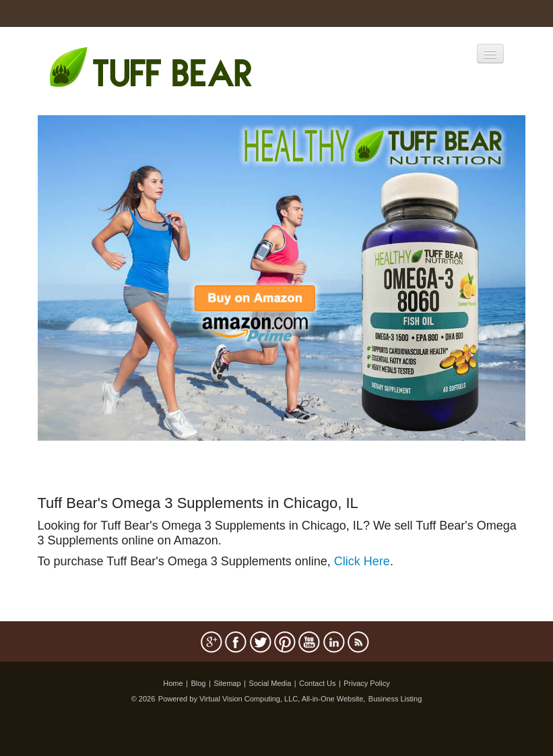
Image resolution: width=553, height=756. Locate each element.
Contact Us (317, 683)
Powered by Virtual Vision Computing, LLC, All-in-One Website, (262, 699)
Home (173, 683)
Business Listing (395, 699)
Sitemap (227, 683)
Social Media (270, 683)
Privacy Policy (366, 683)
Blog (198, 683)
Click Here (362, 561)
